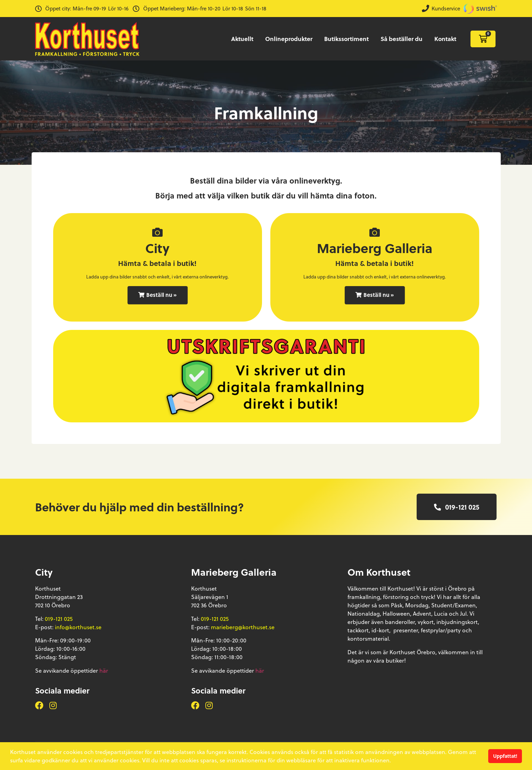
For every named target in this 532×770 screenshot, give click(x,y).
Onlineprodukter (289, 39)
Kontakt (445, 39)
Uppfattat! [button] (505, 756)
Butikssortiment (346, 39)
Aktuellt (242, 39)
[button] (157, 295)
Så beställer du (402, 39)
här (104, 670)
